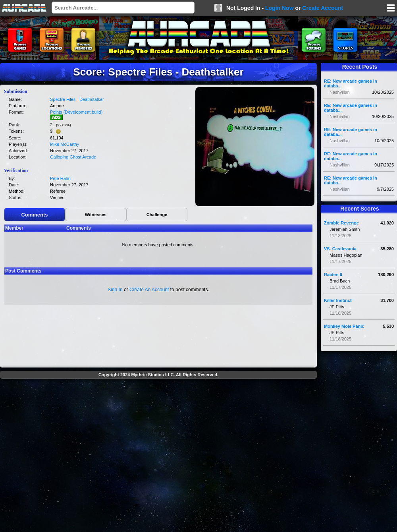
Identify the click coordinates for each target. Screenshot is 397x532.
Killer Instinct (338, 300)
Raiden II (333, 275)
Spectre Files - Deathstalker (77, 99)
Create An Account (149, 290)
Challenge (157, 215)
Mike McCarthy (65, 144)
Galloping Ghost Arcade (73, 157)
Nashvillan (340, 92)
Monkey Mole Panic (344, 326)
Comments (34, 215)
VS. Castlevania (340, 249)
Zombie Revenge (341, 223)
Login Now (279, 8)
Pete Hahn (60, 178)
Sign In (115, 290)
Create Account (323, 8)
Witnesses (96, 215)
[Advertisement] (74, 456)
